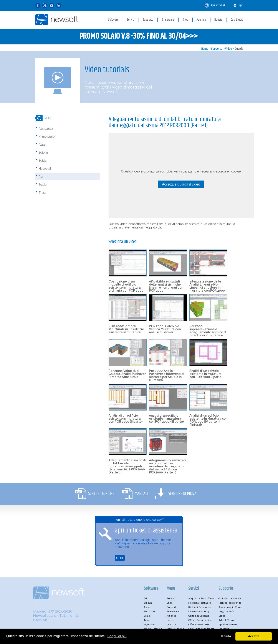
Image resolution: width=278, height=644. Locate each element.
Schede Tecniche (101, 494)
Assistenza (46, 128)
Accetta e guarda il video (181, 184)
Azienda (171, 616)
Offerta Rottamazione (201, 620)
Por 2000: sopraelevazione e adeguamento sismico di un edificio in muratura (208, 331)
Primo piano (47, 136)
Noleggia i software (200, 603)
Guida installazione (230, 598)
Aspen (43, 145)
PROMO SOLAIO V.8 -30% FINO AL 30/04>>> (139, 36)
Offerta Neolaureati (199, 624)
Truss (42, 193)
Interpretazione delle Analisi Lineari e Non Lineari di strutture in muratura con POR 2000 (207, 286)
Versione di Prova (182, 494)
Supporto (217, 49)
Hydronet (45, 169)
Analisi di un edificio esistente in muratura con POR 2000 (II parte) (126, 419)
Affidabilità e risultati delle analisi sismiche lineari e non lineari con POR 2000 (166, 286)
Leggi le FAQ (226, 611)
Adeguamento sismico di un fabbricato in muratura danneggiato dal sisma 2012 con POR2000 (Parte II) (168, 466)
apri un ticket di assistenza (146, 531)
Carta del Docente (199, 616)
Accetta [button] (254, 636)
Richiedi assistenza (230, 603)
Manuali (141, 494)
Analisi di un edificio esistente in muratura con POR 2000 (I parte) (206, 374)
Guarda (239, 49)
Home (205, 49)
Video (229, 49)
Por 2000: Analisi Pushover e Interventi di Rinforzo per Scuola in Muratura (167, 375)
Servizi (171, 598)
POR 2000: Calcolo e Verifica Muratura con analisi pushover (165, 329)
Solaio (43, 185)
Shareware (173, 611)
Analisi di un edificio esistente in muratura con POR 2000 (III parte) (166, 419)
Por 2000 (149, 611)
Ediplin (43, 153)
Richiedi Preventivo (200, 607)
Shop (170, 603)
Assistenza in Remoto (231, 607)
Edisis (43, 161)
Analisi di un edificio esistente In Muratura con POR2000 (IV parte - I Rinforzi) (208, 420)
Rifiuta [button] (226, 636)
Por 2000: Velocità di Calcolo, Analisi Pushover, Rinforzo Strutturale (127, 374)
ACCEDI (120, 558)
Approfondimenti (228, 624)
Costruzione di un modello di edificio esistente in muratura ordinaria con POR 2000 (126, 286)
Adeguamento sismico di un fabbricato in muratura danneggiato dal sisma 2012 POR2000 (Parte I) (127, 466)
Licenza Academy (199, 611)
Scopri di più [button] (117, 636)
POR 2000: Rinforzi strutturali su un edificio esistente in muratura (126, 329)
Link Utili (172, 624)
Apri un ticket (215, 5)
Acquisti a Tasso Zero (201, 598)
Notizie (171, 620)
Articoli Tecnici (227, 620)
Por (41, 177)
